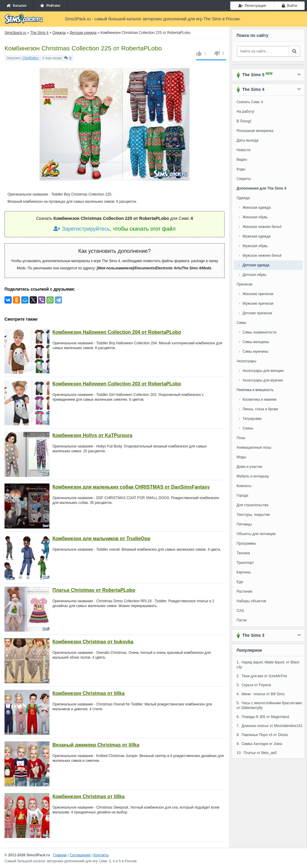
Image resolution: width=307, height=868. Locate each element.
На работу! (246, 112)
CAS (240, 611)
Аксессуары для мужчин (263, 380)
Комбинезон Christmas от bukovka (93, 642)
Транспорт (245, 563)
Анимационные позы (254, 447)
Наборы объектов (251, 601)
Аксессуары (246, 361)
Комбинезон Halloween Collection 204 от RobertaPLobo (117, 332)
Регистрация (252, 6)
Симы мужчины (255, 352)
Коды (241, 169)
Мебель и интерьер (253, 476)
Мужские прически (258, 304)
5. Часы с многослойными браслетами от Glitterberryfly (269, 705)
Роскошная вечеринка (255, 131)
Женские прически (258, 294)
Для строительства (252, 505)
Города (242, 495)
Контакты (101, 855)
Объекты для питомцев (256, 534)
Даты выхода (247, 140)
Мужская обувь (255, 246)
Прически (244, 284)
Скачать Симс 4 (250, 102)
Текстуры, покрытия (253, 515)
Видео (242, 160)
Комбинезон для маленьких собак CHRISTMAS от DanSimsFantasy (131, 487)
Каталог (17, 6)
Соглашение (80, 855)
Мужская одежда (257, 236)
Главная (60, 855)
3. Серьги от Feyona (254, 685)
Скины (248, 428)
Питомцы (244, 524)
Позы (241, 438)
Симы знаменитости (259, 332)
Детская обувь (255, 275)
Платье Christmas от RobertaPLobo (94, 590)
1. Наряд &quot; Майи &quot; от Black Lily (268, 665)
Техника (243, 553)
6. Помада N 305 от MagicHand (263, 717)
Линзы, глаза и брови (260, 409)
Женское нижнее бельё (262, 227)
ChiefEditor (30, 58)
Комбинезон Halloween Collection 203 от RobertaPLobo (117, 384)
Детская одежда (256, 265)
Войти (289, 6)
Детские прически (257, 313)
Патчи (242, 620)
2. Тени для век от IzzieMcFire (262, 676)
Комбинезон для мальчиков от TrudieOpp (101, 539)
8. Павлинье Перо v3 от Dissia (262, 735)
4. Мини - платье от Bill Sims (261, 694)
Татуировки (252, 419)
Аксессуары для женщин (263, 371)
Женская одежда (257, 208)
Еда (240, 582)
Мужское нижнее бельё (262, 256)
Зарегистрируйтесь (82, 229)
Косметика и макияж (259, 400)
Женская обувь (255, 217)
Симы (241, 323)
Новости (243, 150)
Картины (244, 572)
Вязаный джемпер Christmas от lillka (96, 745)
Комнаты (244, 486)
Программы (246, 543)
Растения (244, 591)
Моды (241, 457)
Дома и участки (249, 467)
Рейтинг (50, 6)
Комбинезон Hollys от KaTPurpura (92, 435)
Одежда (243, 198)
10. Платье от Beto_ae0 (257, 753)
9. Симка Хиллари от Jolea (259, 744)
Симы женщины (256, 342)
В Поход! (244, 121)
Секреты (244, 179)
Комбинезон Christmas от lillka (89, 693)
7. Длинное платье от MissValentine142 (269, 726)
